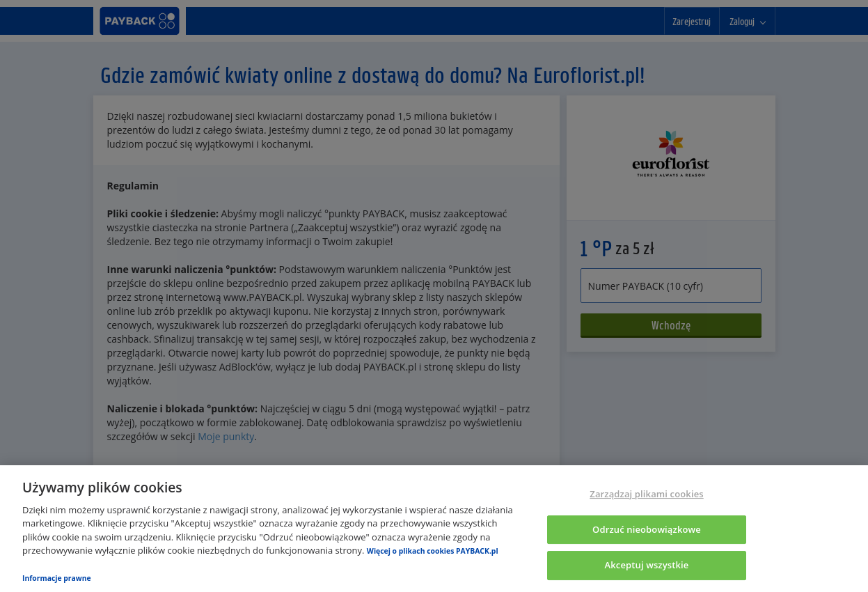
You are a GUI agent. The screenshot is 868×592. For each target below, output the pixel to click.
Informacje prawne (57, 578)
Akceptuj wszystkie (647, 565)
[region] (434, 529)
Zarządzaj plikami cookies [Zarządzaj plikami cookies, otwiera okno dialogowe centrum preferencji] (646, 494)
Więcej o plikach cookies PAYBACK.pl (433, 551)
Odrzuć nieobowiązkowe (647, 529)
